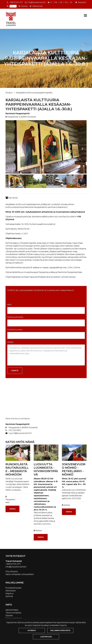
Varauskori (82, 2)
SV (71, 2)
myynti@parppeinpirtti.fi (20, 433)
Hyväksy (32, 630)
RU (66, 2)
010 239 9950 (15, 430)
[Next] (82, 147)
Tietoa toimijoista (13, 613)
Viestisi (10, 342)
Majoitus (9, 594)
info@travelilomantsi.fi (37, 2)
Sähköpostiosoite (15, 317)
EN (56, 2)
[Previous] (10, 147)
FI (51, 2)
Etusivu (9, 93)
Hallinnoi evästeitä (60, 630)
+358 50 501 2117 (16, 2)
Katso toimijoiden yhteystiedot (20, 574)
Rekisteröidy (37, 6)
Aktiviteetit (11, 591)
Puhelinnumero (15, 330)
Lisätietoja (46, 637)
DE (61, 2)
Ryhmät (9, 596)
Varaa (12, 509)
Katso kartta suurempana (18, 419)
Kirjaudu (24, 6)
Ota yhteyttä (12, 571)
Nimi (9, 305)
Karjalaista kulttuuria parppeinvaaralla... (35, 93)
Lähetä (15, 371)
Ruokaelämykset (14, 588)
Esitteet (9, 616)
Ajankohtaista (12, 610)
